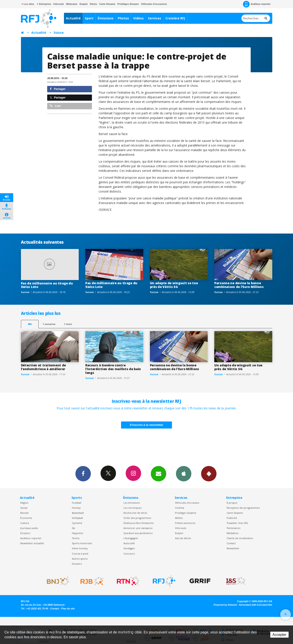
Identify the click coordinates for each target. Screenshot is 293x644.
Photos (123, 18)
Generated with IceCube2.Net (256, 605)
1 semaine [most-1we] (49, 324)
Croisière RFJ (175, 18)
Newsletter (233, 548)
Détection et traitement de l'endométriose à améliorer (44, 367)
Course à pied (80, 554)
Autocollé (129, 543)
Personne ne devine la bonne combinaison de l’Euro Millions (239, 285)
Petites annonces (185, 523)
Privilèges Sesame (186, 513)
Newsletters (159, 473)
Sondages (129, 548)
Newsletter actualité (32, 543)
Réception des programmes (243, 508)
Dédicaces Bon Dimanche (139, 523)
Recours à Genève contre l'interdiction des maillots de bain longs (113, 369)
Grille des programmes (137, 518)
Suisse (59, 32)
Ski (74, 528)
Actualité (73, 18)
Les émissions (132, 503)
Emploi (84, 4)
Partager (58, 89)
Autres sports (80, 559)
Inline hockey (80, 548)
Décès (93, 4)
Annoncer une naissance (138, 528)
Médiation (233, 533)
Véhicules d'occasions (154, 4)
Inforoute (59, 4)
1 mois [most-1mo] (68, 324)
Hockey (76, 508)
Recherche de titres (135, 513)
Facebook (83, 473)
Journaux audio (29, 528)
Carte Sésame (107, 4)
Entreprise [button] (44, 4)
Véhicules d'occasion (187, 503)
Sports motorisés (82, 543)
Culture (25, 523)
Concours (129, 554)
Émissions (106, 18)
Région (24, 503)
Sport (89, 18)
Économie (26, 518)
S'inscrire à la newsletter (147, 425)
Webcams (72, 4)
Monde (24, 513)
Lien (55, 106)
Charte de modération (240, 538)
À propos (232, 503)
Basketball (78, 513)
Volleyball (77, 518)
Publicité (232, 518)
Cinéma (180, 508)
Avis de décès (183, 538)
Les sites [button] (28, 4)
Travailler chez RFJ (237, 523)
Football (77, 503)
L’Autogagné (131, 538)
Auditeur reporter (31, 538)
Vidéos (138, 18)
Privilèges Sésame (128, 4)
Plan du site (68, 609)
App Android (209, 473)
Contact (231, 543)
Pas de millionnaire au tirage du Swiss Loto (47, 285)
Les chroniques (133, 508)
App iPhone (184, 473)
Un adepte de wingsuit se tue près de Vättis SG (174, 285)
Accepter (279, 635)
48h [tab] (30, 324)
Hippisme (77, 533)
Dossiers (25, 533)
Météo (179, 518)
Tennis (76, 538)
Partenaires (233, 528)
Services (155, 18)
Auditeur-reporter (257, 4)
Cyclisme (77, 523)
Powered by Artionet (225, 605)
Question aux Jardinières (138, 533)
